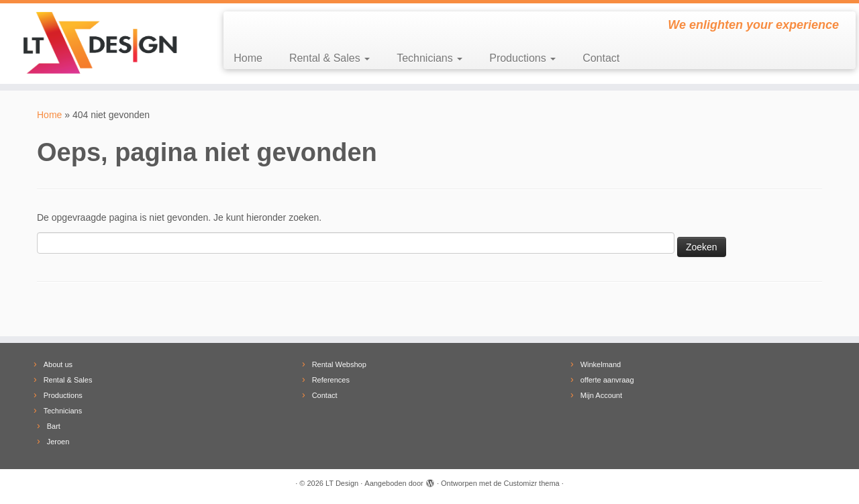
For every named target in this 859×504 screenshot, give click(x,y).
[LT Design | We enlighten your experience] (99, 44)
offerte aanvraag (607, 380)
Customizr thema (532, 483)
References (331, 380)
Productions (522, 58)
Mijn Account (601, 395)
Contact (601, 58)
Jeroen (58, 442)
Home (248, 58)
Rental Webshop (339, 364)
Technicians (429, 58)
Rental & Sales (330, 58)
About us (58, 364)
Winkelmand (601, 364)
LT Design (342, 483)
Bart (54, 426)
